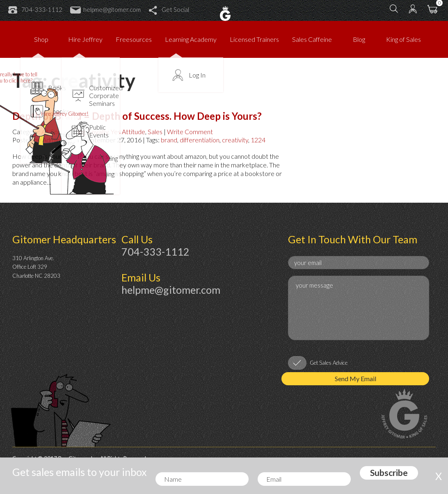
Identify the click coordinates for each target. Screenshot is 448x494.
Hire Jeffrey (85, 39)
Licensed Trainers (254, 39)
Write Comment (190, 132)
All (45, 132)
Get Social (169, 9)
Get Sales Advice (329, 363)
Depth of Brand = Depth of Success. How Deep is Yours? (137, 116)
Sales (155, 132)
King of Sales (403, 39)
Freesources (134, 39)
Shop (41, 39)
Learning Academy (191, 39)
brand (169, 140)
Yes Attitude (128, 132)
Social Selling (68, 132)
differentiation (200, 140)
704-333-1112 (35, 9)
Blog (359, 39)
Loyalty (98, 132)
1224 (258, 140)
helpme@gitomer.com (105, 9)
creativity (235, 140)
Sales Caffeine (312, 39)
